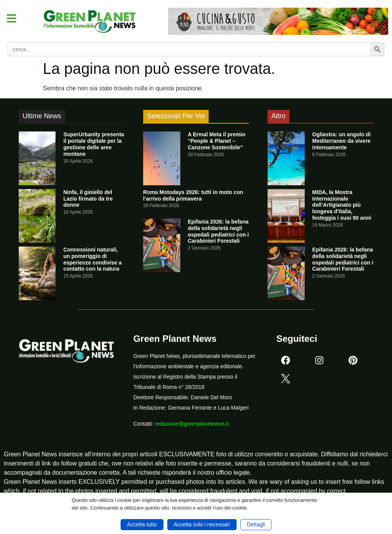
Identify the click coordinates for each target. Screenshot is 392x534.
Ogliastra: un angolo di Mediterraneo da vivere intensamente (342, 141)
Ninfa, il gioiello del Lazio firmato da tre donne (88, 199)
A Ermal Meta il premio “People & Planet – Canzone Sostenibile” (217, 141)
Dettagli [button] (256, 524)
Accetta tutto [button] (142, 524)
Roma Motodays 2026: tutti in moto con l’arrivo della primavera (193, 195)
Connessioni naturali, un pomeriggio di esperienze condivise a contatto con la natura (92, 259)
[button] (13, 20)
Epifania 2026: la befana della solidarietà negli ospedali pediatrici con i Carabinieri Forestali (218, 231)
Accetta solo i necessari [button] (202, 524)
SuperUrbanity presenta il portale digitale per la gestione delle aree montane (94, 144)
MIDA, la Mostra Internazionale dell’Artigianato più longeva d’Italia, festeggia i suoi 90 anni (342, 205)
